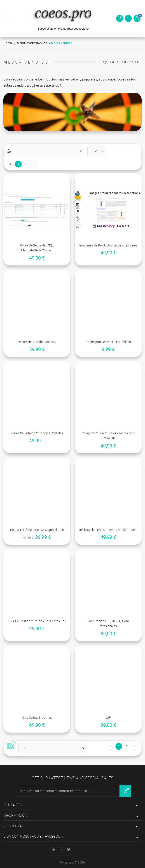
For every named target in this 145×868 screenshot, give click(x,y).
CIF (108, 718)
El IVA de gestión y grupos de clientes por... (37, 621)
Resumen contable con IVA (37, 342)
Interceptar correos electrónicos (108, 342)
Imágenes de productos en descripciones (108, 245)
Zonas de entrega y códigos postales (37, 433)
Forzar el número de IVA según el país (37, 530)
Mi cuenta (13, 826)
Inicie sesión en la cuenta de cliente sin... (108, 530)
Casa (9, 43)
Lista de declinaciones (37, 718)
